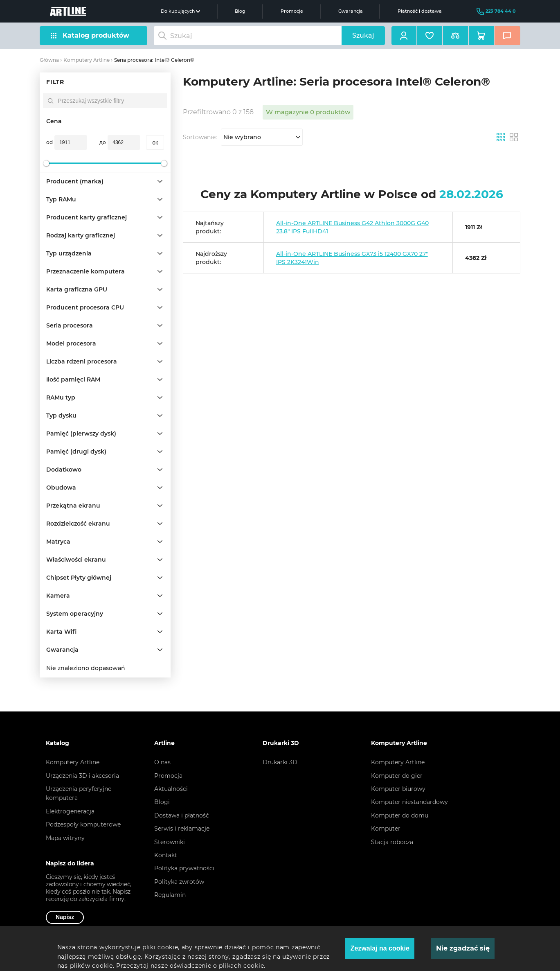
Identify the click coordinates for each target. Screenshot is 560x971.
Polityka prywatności (184, 868)
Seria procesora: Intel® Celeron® (154, 60)
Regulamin (170, 895)
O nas (162, 762)
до (103, 142)
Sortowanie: (200, 137)
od (49, 142)
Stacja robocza (392, 842)
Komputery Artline (87, 60)
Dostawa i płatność (182, 815)
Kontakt (166, 855)
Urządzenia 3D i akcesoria (82, 776)
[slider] (46, 163)
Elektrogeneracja (70, 811)
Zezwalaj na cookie (380, 948)
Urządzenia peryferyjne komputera (79, 793)
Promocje (292, 11)
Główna (49, 60)
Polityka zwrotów (179, 882)
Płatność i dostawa (420, 11)
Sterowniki (170, 842)
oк (155, 142)
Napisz (65, 917)
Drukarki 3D (280, 762)
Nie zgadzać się (463, 948)
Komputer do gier (397, 776)
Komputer (386, 829)
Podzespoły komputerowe (83, 824)
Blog (240, 11)
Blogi (162, 802)
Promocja (168, 776)
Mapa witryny (65, 838)
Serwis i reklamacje (182, 829)
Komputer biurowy (398, 789)
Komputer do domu (400, 815)
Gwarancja (351, 11)
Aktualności (171, 789)
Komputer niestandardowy (409, 802)
